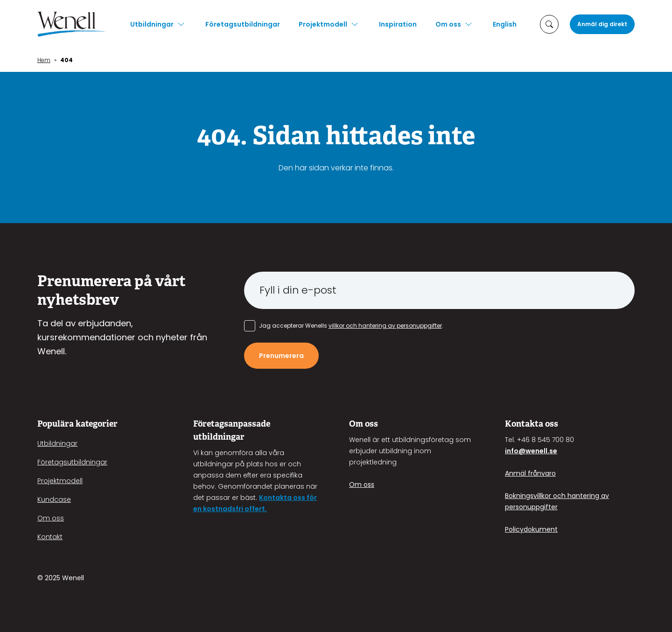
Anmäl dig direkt (602, 24)
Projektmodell (323, 24)
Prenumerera (281, 356)
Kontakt (50, 537)
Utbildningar (152, 24)
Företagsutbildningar (243, 24)
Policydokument (531, 529)
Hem (44, 60)
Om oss (448, 24)
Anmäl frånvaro (530, 473)
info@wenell (526, 451)
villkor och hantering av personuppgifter (385, 326)
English (505, 24)
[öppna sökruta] (549, 24)
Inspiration (398, 24)
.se (552, 451)
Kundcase (54, 499)
